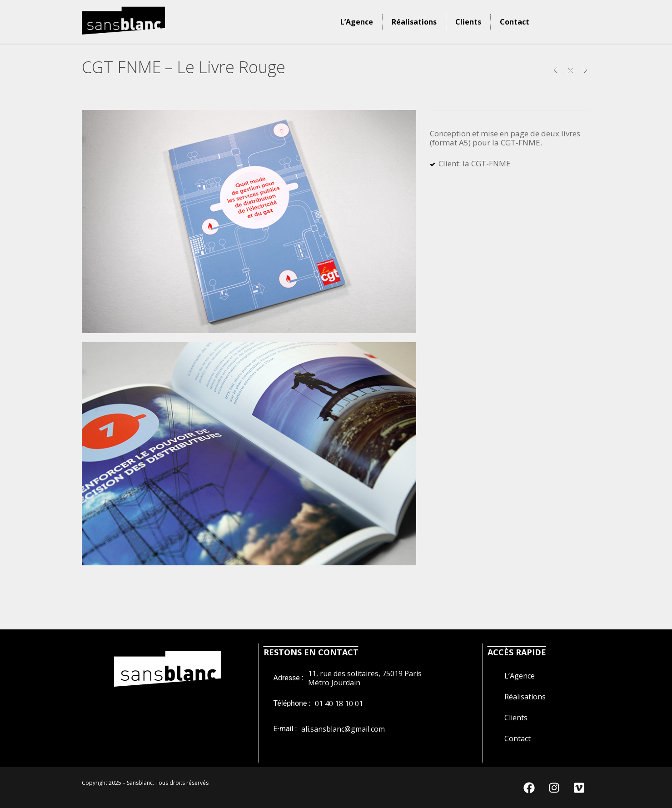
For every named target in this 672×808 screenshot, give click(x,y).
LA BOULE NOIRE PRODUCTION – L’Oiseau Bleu (585, 70)
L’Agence (357, 22)
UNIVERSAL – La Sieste (555, 70)
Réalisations (414, 22)
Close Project (570, 70)
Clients (468, 22)
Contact (515, 22)
